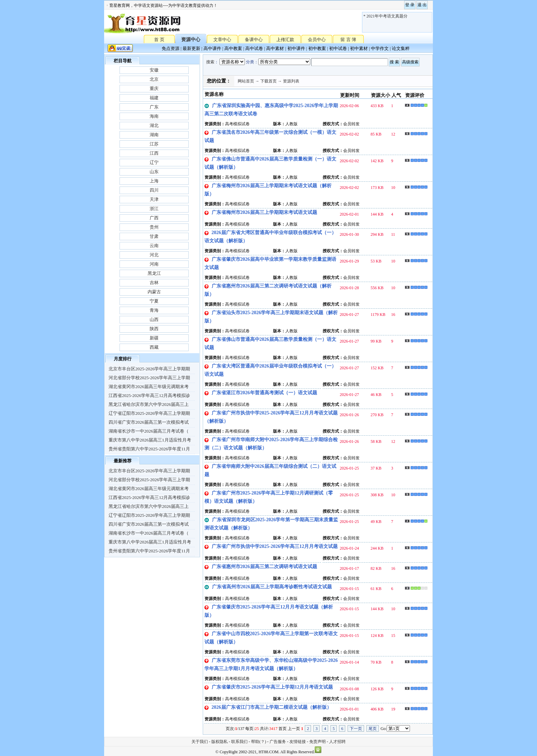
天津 (154, 199)
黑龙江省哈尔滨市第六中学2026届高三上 (149, 404)
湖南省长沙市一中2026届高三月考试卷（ (149, 431)
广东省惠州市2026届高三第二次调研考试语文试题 (264, 567)
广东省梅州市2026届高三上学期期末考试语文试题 (264, 212)
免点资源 (171, 48)
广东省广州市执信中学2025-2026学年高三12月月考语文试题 (275, 546)
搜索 (210, 62)
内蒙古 (154, 292)
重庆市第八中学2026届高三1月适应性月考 (150, 440)
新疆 (154, 338)
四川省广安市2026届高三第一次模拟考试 (149, 422)
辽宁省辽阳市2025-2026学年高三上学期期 (149, 413)
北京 (154, 79)
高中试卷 (254, 48)
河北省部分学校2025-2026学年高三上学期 (149, 378)
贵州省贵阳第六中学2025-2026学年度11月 (149, 449)
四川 (154, 190)
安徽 (154, 70)
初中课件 (296, 48)
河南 (154, 264)
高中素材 (275, 48)
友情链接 (298, 742)
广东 (154, 107)
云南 (154, 246)
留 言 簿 (348, 40)
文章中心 (222, 40)
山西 (154, 319)
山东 (154, 172)
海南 (154, 116)
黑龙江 (154, 273)
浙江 (154, 209)
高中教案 (233, 48)
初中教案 (317, 48)
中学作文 (380, 48)
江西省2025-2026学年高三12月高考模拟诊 (149, 395)
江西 (154, 153)
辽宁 (154, 162)
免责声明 (317, 742)
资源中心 (191, 40)
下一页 (356, 729)
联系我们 (239, 742)
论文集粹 (401, 48)
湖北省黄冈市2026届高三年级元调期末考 (149, 387)
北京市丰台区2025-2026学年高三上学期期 (149, 369)
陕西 (154, 329)
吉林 (154, 283)
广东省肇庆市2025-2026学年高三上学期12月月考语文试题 (272, 687)
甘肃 (154, 236)
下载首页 (268, 81)
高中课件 (212, 48)
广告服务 (278, 742)
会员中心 (317, 40)
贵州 (154, 227)
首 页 (159, 39)
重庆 (154, 88)
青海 (154, 310)
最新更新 (191, 48)
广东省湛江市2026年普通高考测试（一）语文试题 (264, 393)
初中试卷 (338, 48)
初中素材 (359, 48)
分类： (252, 62)
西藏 (154, 347)
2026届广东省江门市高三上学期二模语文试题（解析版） (272, 707)
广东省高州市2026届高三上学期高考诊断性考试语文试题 (272, 587)
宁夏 (154, 301)
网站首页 (246, 81)
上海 (154, 181)
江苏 (154, 144)
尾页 (373, 729)
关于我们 (200, 742)
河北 (154, 255)
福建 (154, 98)
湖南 (154, 135)
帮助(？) (259, 742)
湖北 (154, 125)
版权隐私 (220, 742)
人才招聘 (337, 742)
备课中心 (254, 40)
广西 (154, 218)
